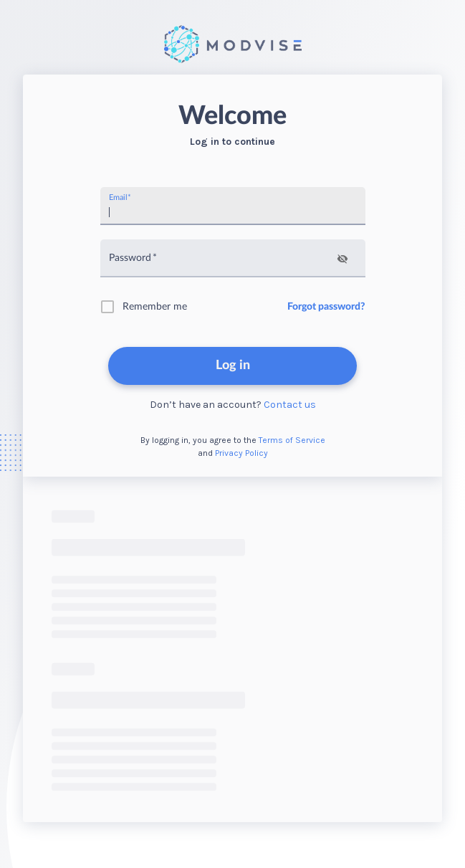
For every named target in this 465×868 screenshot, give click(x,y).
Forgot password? (326, 307)
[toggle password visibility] (342, 259)
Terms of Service (292, 440)
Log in (233, 366)
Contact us (290, 405)
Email (120, 197)
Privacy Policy (241, 453)
